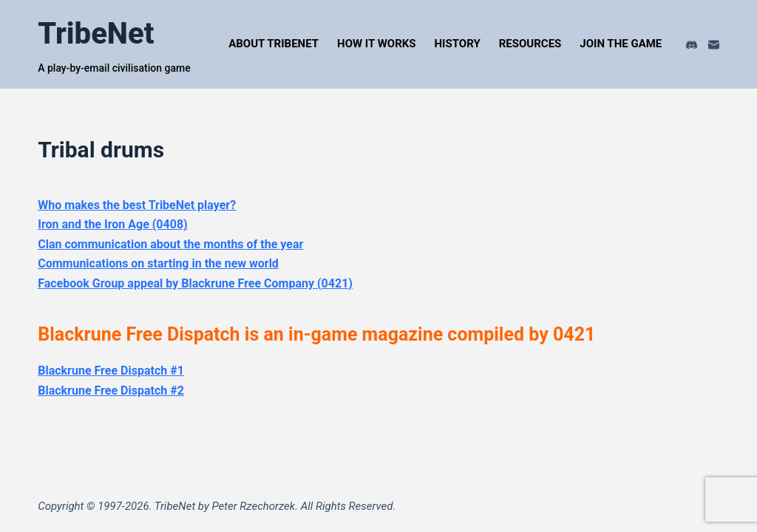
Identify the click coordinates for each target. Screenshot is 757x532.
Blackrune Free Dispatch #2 (111, 391)
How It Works (376, 44)
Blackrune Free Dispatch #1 (111, 371)
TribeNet (96, 34)
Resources (530, 44)
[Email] (714, 45)
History (458, 44)
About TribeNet (274, 44)
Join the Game (621, 44)
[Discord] (692, 45)
